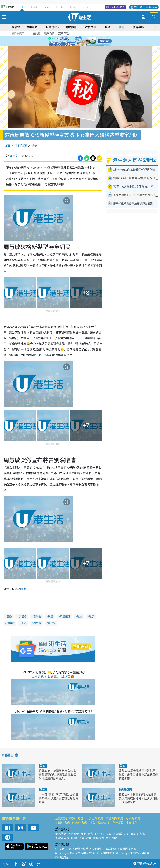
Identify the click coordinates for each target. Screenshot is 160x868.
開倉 (80, 818)
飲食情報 (91, 27)
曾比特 (52, 623)
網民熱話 (61, 834)
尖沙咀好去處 (94, 818)
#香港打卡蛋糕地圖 (105, 849)
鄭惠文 (14, 156)
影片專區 (138, 27)
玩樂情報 (51, 27)
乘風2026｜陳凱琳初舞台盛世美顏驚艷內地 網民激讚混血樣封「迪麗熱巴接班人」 (57, 775)
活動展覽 (61, 818)
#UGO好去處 (63, 849)
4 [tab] (83, 41)
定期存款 (64, 33)
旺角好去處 (80, 823)
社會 (121, 27)
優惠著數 (32, 27)
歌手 (92, 616)
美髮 (50, 616)
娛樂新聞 (49, 33)
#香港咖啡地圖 (127, 849)
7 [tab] (79, 45)
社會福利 (131, 823)
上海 (24, 623)
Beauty (60, 7)
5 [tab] (86, 41)
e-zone (85, 7)
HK (22, 7)
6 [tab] (90, 41)
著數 (9, 616)
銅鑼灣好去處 (114, 818)
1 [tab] (72, 41)
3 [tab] (79, 41)
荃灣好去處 (63, 823)
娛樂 (107, 27)
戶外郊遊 (117, 823)
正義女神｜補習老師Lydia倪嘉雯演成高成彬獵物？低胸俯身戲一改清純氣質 (138, 798)
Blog (72, 7)
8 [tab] (83, 45)
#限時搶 (87, 853)
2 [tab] (76, 41)
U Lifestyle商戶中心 (115, 7)
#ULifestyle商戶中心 (128, 853)
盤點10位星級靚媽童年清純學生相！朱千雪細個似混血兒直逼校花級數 (138, 775)
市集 (72, 818)
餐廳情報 (103, 823)
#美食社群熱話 (82, 849)
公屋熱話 (35, 33)
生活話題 (21, 146)
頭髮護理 (65, 616)
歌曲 (80, 616)
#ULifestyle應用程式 (68, 853)
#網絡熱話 (62, 857)
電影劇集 (126, 790)
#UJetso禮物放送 (104, 853)
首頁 (7, 146)
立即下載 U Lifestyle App (145, 7)
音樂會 (37, 616)
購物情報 (71, 27)
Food (46, 7)
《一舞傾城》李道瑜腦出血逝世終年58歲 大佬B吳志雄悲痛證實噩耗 (59, 798)
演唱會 (16, 27)
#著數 (146, 853)
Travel (34, 7)
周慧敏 (37, 623)
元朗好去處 (133, 818)
